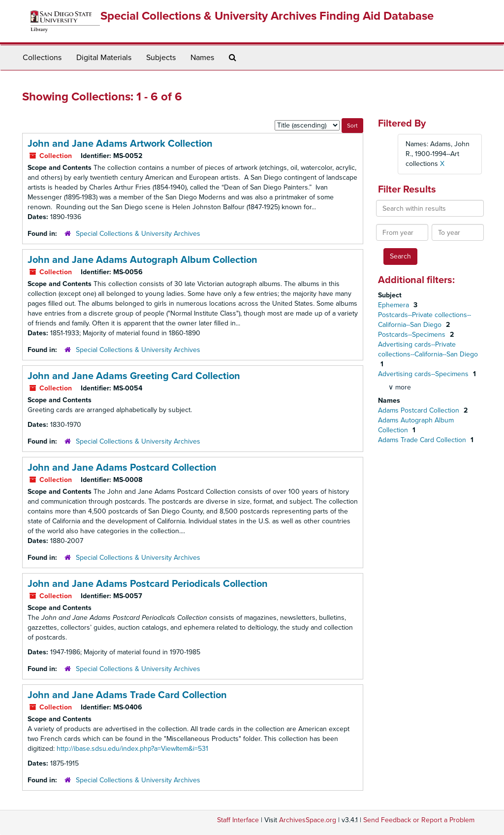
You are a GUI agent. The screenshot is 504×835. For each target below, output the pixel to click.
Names (202, 58)
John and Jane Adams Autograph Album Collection (142, 260)
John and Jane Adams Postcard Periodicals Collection (148, 584)
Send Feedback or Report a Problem (419, 820)
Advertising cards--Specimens (424, 374)
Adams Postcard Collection (420, 410)
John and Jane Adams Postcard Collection (122, 468)
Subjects (161, 58)
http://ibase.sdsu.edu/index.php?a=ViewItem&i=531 (132, 749)
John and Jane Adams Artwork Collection (120, 144)
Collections (42, 58)
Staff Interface (238, 820)
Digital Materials (104, 58)
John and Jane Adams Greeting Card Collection (134, 376)
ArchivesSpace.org (308, 820)
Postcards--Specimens (413, 335)
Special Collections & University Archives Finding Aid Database (267, 16)
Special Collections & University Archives (138, 234)
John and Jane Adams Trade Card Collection (127, 695)
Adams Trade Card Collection (423, 440)
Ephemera (394, 305)
